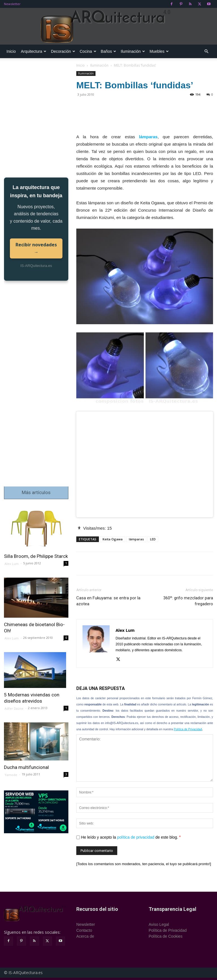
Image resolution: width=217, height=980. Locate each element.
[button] (206, 51)
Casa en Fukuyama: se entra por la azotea (108, 603)
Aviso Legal (159, 927)
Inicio (11, 51)
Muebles (159, 51)
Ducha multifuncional (26, 767)
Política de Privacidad (188, 732)
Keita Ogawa (113, 541)
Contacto (84, 933)
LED (153, 541)
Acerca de (85, 939)
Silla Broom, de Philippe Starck (36, 556)
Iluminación (133, 51)
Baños (109, 51)
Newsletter (12, 4)
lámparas (148, 137)
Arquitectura (34, 51)
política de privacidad (136, 839)
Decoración (63, 51)
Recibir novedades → (36, 248)
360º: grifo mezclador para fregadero (188, 603)
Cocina (88, 51)
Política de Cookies (166, 939)
